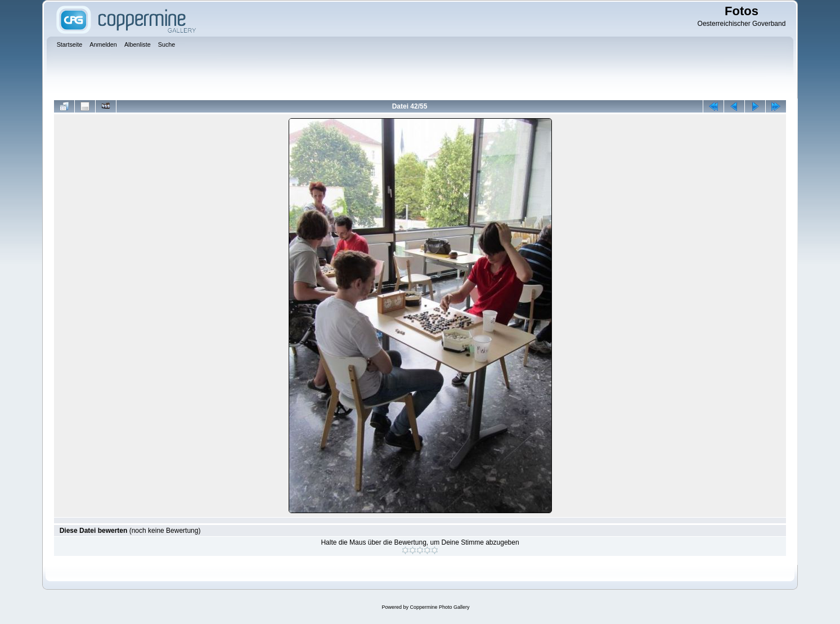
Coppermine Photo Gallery (439, 607)
